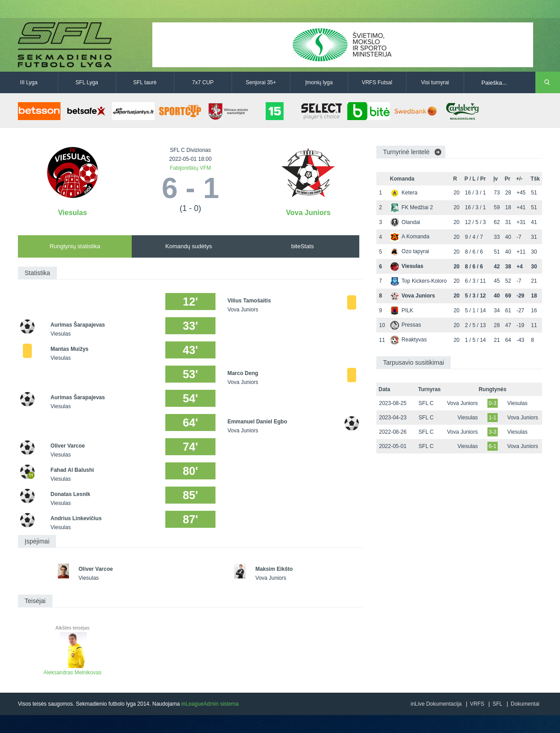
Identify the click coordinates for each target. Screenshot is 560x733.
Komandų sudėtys (189, 246)
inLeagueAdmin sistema (210, 704)
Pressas (405, 325)
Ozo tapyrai (409, 251)
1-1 (493, 418)
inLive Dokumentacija (436, 704)
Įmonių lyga (319, 82)
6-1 (493, 446)
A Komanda (410, 237)
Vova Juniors (308, 213)
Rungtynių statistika (75, 246)
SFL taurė (145, 82)
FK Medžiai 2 (411, 207)
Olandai (405, 222)
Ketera (404, 193)
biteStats (303, 246)
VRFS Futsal (377, 82)
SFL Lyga (87, 82)
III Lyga (29, 82)
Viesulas (72, 213)
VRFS (477, 704)
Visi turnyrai (435, 82)
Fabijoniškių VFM (190, 168)
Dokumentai (525, 704)
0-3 (493, 403)
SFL (497, 704)
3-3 (493, 432)
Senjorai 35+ (261, 82)
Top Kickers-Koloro (418, 281)
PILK (402, 310)
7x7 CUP (203, 82)
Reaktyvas (408, 340)
